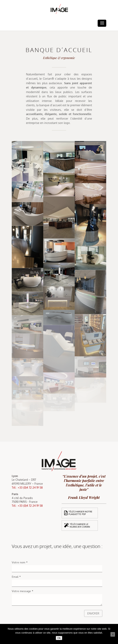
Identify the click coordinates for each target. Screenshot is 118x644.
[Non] (113, 634)
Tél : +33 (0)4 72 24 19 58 (27, 488)
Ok (59, 638)
